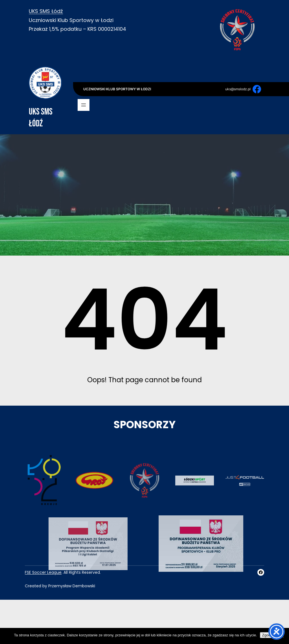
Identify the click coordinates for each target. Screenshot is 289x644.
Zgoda (268, 635)
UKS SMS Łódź (46, 11)
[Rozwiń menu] (84, 105)
